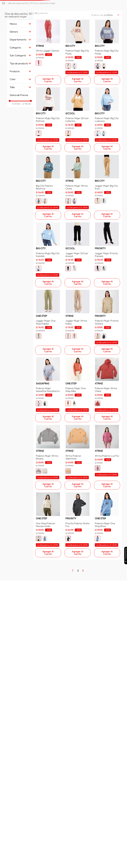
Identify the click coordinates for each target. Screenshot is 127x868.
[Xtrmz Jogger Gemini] (48, 72)
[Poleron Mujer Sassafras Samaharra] (48, 501)
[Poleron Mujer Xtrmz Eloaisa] (48, 587)
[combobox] (79, 5)
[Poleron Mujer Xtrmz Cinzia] (78, 244)
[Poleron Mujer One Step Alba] (78, 501)
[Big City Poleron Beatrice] (48, 244)
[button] (41, 5)
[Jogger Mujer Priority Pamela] (107, 330)
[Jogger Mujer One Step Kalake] (48, 415)
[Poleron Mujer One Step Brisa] (107, 674)
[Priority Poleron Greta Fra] (78, 674)
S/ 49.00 (19, 114)
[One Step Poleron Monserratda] (48, 674)
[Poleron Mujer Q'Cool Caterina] (78, 157)
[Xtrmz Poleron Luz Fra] (107, 587)
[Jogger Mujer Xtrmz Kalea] (78, 415)
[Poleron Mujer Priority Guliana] (107, 415)
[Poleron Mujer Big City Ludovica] (107, 157)
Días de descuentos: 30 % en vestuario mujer (32, 13)
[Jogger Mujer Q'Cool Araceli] (78, 330)
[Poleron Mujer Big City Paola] (107, 72)
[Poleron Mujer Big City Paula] (78, 72)
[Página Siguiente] (83, 728)
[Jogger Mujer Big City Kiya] (107, 244)
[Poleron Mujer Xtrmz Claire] (107, 501)
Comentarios (126, 554)
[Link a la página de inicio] (3, 13)
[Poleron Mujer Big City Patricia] (48, 157)
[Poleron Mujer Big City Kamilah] (48, 330)
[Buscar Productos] (104, 5)
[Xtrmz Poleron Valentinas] (78, 587)
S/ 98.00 (28, 114)
